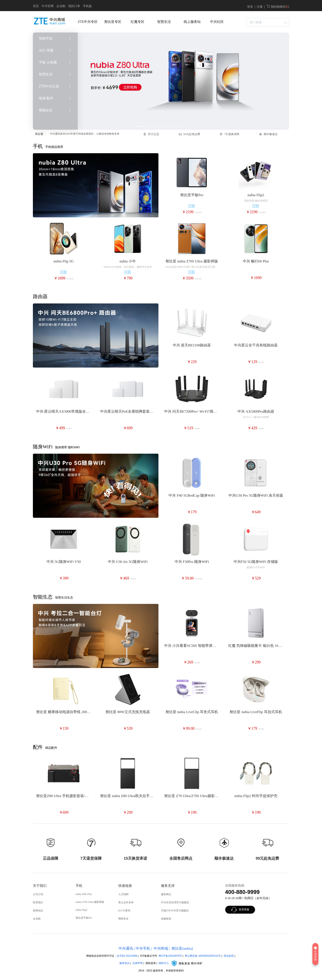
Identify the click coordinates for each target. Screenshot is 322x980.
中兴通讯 (126, 948)
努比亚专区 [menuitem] (113, 22)
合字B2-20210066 (127, 956)
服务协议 (124, 963)
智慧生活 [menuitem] (164, 22)
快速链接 (125, 886)
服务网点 (166, 894)
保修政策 (166, 919)
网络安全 (123, 919)
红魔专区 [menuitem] (138, 22)
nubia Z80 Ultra (84, 894)
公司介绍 (38, 894)
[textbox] (268, 22)
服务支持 (168, 886)
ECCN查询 (124, 911)
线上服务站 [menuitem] (192, 22)
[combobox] (268, 22)
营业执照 (229, 956)
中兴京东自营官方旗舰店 (175, 902)
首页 (36, 6)
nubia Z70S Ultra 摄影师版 (90, 902)
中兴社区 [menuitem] (217, 22)
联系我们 (38, 902)
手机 (79, 886)
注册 (260, 7)
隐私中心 (181, 963)
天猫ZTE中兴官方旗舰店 (175, 911)
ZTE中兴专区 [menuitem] (88, 22)
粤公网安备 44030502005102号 (203, 956)
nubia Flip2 (81, 910)
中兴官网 (48, 6)
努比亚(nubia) (182, 948)
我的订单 (74, 6)
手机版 (87, 6)
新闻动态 (38, 911)
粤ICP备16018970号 (170, 956)
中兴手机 (143, 948)
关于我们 (40, 886)
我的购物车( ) (278, 7)
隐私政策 (151, 963)
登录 (250, 7)
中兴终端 (161, 948)
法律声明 (138, 963)
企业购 (61, 6)
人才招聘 (123, 894)
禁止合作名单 (126, 902)
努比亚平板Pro (84, 918)
